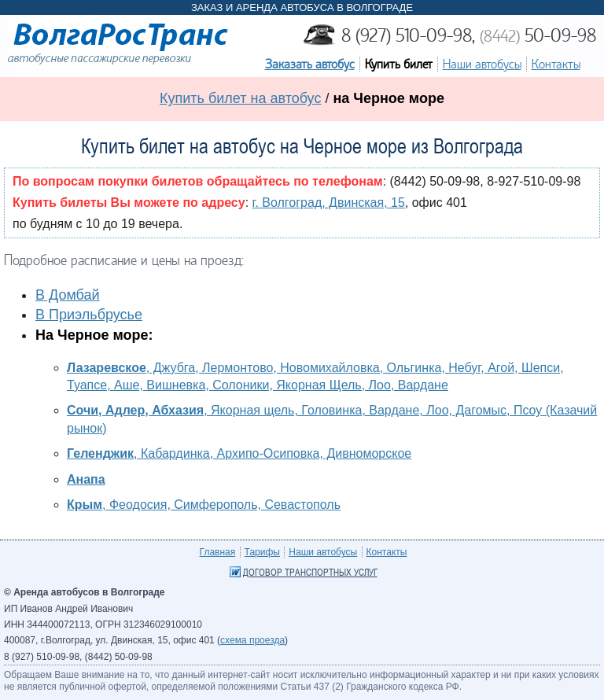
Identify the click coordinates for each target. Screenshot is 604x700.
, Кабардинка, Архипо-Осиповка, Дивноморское (239, 453)
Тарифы (262, 552)
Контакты (556, 64)
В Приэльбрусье (89, 315)
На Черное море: (94, 335)
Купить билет (399, 64)
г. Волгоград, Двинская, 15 (329, 203)
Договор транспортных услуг (310, 573)
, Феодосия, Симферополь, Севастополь (204, 505)
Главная (218, 552)
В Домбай (68, 295)
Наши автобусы (482, 64)
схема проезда (252, 640)
